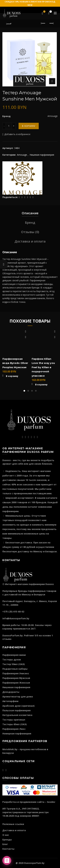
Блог (5, 844)
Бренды (7, 840)
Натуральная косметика (17, 715)
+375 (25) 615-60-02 (13, 612)
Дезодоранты (11, 692)
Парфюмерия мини (14, 655)
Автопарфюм (10, 701)
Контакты (8, 849)
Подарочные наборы (15, 669)
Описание (30, 213)
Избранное (44, 12)
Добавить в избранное (17, 134)
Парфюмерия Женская (16, 683)
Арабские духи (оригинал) (18, 706)
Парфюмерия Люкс (14, 729)
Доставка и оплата (30, 241)
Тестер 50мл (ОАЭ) (14, 664)
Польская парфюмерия (16, 710)
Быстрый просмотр (26, 337)
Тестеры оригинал (14, 720)
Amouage (22, 155)
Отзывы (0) (30, 232)
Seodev (51, 802)
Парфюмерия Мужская (16, 678)
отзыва (7, 639)
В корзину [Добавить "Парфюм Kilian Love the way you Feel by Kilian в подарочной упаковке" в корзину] (41, 385)
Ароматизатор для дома (18, 697)
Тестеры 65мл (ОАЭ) (15, 724)
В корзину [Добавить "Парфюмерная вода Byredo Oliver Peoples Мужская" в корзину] (12, 376)
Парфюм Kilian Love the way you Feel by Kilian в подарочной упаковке (43, 367)
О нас (6, 835)
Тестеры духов (12, 660)
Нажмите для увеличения (52, 81)
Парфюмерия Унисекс (16, 673)
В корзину (29, 126)
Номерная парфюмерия (17, 734)
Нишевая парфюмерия (42, 155)
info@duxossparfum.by (16, 618)
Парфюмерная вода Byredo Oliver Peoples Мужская (15, 363)
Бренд (30, 223)
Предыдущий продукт (43, 23)
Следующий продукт (51, 23)
